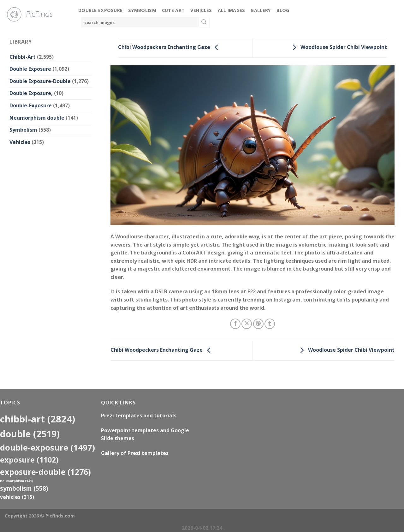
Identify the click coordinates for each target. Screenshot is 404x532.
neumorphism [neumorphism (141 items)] (17, 481)
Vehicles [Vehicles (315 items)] (17, 497)
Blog (283, 10)
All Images (232, 10)
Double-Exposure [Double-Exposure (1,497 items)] (48, 447)
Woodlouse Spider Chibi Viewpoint (338, 47)
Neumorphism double (37, 118)
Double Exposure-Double (40, 81)
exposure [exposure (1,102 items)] (29, 460)
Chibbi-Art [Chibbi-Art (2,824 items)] (38, 419)
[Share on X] (247, 324)
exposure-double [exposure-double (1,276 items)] (45, 472)
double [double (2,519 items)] (30, 434)
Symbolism (142, 10)
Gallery (261, 10)
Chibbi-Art (23, 57)
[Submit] (204, 22)
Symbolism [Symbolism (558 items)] (24, 488)
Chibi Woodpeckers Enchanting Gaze (170, 47)
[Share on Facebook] (235, 324)
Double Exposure (100, 10)
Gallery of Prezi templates (135, 453)
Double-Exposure (31, 105)
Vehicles (201, 10)
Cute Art (173, 10)
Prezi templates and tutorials (139, 415)
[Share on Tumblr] (270, 324)
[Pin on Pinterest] (258, 324)
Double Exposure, (31, 93)
